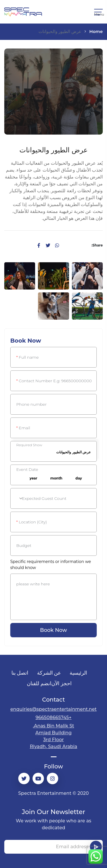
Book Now (53, 630)
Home (96, 31)
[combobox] (80, 478)
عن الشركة (49, 673)
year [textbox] (34, 478)
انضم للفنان (39, 683)
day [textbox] (79, 478)
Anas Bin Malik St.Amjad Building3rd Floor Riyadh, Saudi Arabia (53, 736)
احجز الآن (61, 683)
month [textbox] (56, 478)
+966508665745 (53, 717)
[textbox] (53, 499)
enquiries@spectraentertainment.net (53, 709)
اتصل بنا (20, 673)
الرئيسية (78, 673)
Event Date (27, 469)
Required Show (29, 445)
